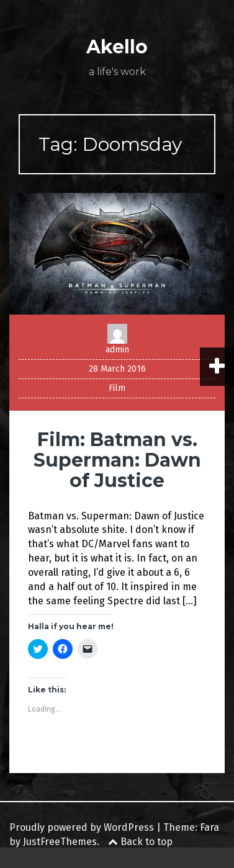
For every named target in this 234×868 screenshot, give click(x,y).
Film (117, 388)
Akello (117, 47)
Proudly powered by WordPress (82, 827)
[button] (117, 253)
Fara (209, 827)
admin (117, 350)
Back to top (140, 842)
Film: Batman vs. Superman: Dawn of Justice (117, 460)
